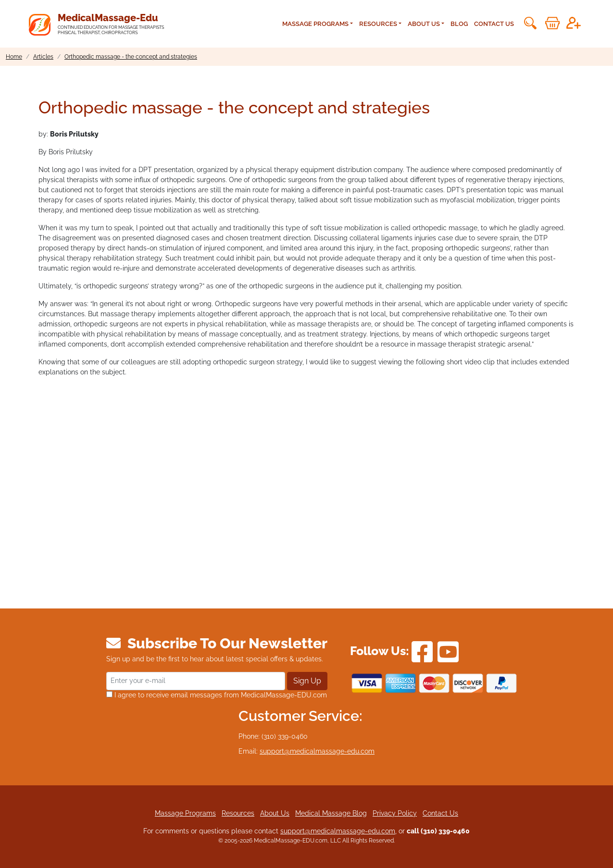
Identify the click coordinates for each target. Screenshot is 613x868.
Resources (238, 813)
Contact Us (494, 24)
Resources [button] (378, 24)
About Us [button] (424, 24)
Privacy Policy (395, 813)
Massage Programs (185, 813)
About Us (275, 813)
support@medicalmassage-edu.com (317, 751)
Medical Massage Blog (331, 813)
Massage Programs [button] (315, 24)
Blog (459, 24)
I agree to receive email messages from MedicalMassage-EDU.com (217, 695)
